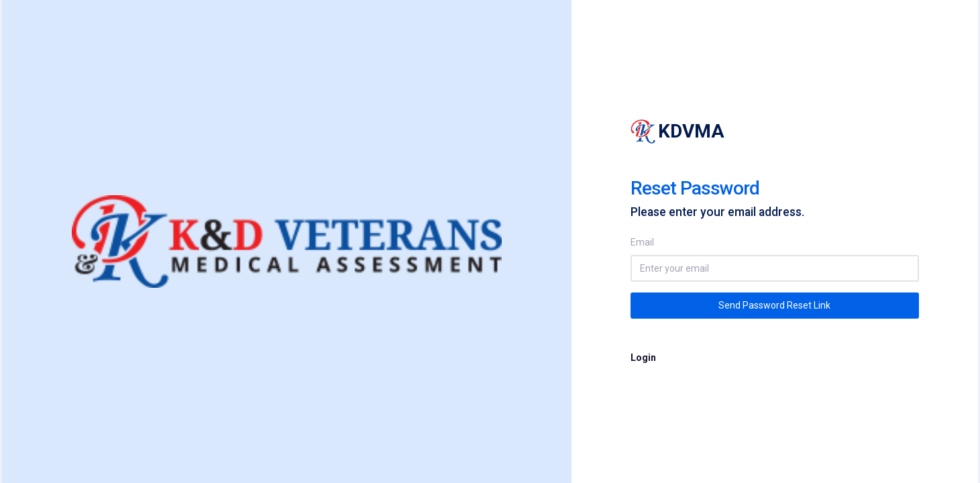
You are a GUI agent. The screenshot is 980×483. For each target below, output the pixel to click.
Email (642, 242)
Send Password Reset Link (774, 305)
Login (643, 358)
